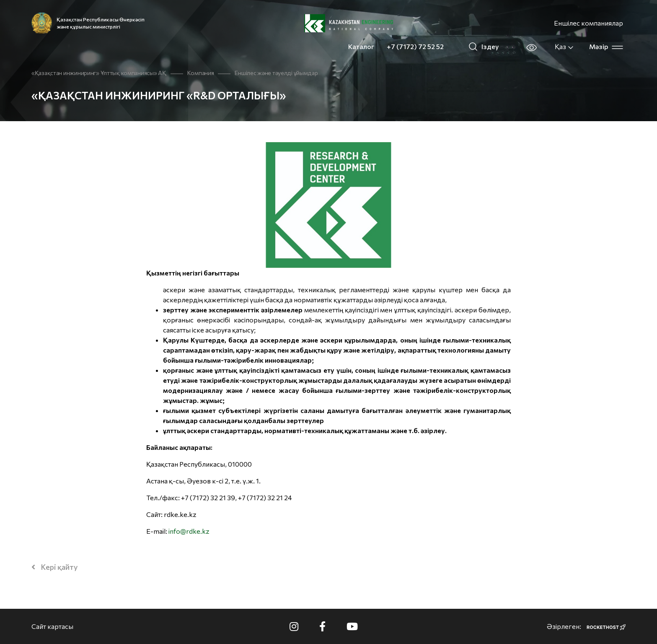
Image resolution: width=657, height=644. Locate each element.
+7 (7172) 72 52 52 (415, 46)
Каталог (361, 46)
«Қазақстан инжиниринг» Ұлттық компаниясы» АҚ (99, 73)
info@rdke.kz (189, 531)
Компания (201, 73)
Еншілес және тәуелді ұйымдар (276, 73)
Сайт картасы (52, 626)
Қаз (564, 47)
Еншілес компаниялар (588, 23)
